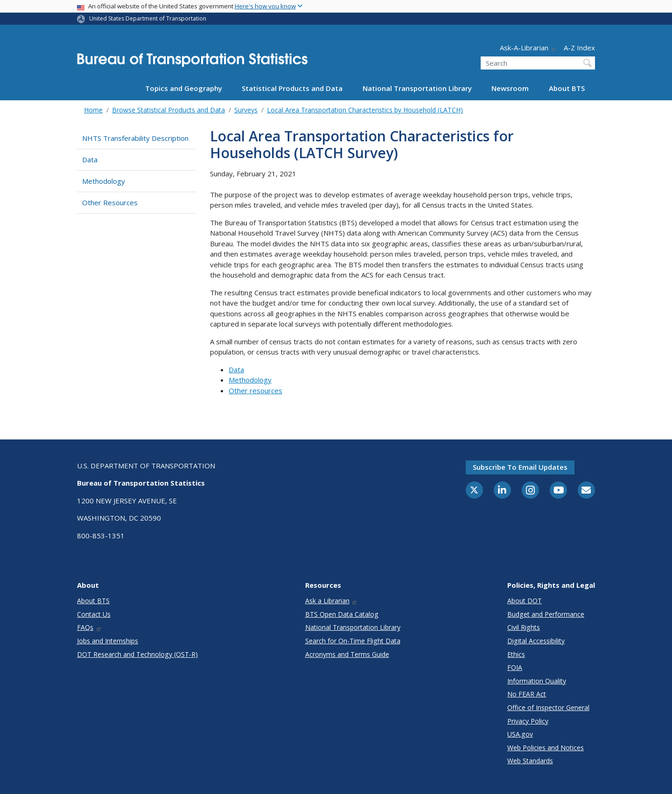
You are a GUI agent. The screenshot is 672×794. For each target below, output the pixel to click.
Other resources (255, 390)
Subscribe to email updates (520, 467)
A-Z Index (579, 48)
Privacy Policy (528, 721)
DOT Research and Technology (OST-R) (137, 654)
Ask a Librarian (332, 601)
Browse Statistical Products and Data (168, 110)
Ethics (516, 654)
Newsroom (510, 88)
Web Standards (530, 761)
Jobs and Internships (108, 641)
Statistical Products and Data (292, 88)
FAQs (89, 627)
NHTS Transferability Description (135, 138)
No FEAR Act (527, 694)
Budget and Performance (546, 614)
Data (90, 160)
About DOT (525, 601)
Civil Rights (524, 627)
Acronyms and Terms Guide (347, 654)
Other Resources (110, 202)
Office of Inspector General (548, 707)
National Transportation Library (417, 88)
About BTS (567, 88)
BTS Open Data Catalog (342, 614)
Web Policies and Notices (546, 748)
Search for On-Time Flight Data (353, 641)
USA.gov (520, 734)
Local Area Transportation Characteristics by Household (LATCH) (365, 110)
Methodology (104, 181)
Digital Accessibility (536, 641)
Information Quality (537, 681)
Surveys (246, 110)
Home (93, 110)
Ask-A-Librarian (528, 48)
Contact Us (94, 614)
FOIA (515, 667)
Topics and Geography (184, 88)
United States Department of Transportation (148, 18)
